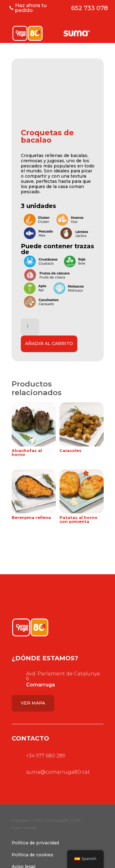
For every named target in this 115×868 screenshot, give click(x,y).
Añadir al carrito (49, 344)
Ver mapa (33, 703)
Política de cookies (33, 855)
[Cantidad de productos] (30, 327)
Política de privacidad (35, 843)
